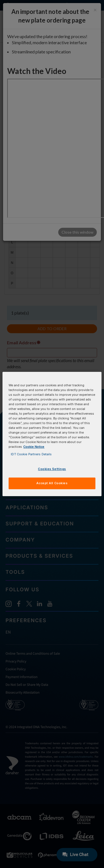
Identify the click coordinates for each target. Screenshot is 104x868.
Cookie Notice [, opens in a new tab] (34, 447)
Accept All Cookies (52, 483)
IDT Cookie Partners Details (31, 454)
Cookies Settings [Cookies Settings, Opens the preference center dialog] (52, 469)
